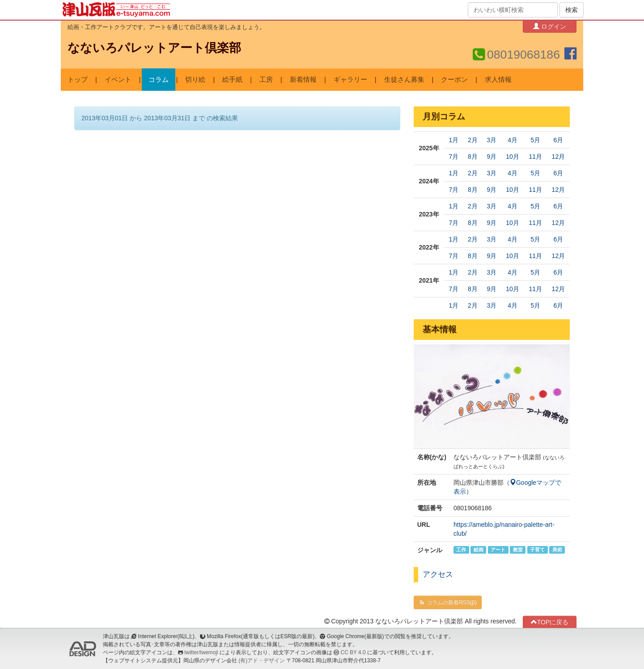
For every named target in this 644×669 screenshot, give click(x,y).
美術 (557, 550)
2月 (473, 140)
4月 (513, 140)
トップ (78, 80)
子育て (537, 550)
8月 (473, 157)
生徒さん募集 (404, 80)
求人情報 (498, 80)
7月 (454, 157)
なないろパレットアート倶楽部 (154, 48)
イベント (118, 80)
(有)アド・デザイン (262, 661)
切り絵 (195, 80)
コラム (159, 80)
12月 (559, 157)
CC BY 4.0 (353, 652)
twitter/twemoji (201, 652)
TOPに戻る (550, 622)
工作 (461, 550)
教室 (518, 550)
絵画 (479, 550)
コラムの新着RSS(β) (448, 602)
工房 (266, 80)
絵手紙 (232, 80)
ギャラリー (350, 80)
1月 (454, 140)
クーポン (454, 80)
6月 (558, 140)
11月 (535, 157)
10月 (513, 157)
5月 (535, 140)
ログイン (550, 26)
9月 (491, 157)
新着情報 (303, 80)
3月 (491, 140)
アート (498, 550)
